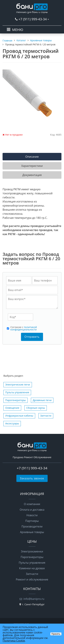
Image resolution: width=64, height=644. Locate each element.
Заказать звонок (32, 478)
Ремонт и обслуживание (32, 579)
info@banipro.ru (34, 599)
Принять (56, 634)
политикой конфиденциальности (24, 328)
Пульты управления (17, 392)
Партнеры (32, 521)
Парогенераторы (16, 400)
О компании (32, 504)
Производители (32, 526)
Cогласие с (24, 328)
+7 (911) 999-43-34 (33, 19)
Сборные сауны (36, 408)
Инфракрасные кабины (19, 416)
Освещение (12, 408)
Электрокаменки (32, 551)
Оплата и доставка (32, 510)
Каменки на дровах (32, 568)
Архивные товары (32, 532)
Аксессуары (12, 423)
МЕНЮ (18, 30)
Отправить (32, 337)
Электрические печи (18, 385)
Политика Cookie (14, 641)
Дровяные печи (42, 400)
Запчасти (46, 416)
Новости (32, 515)
